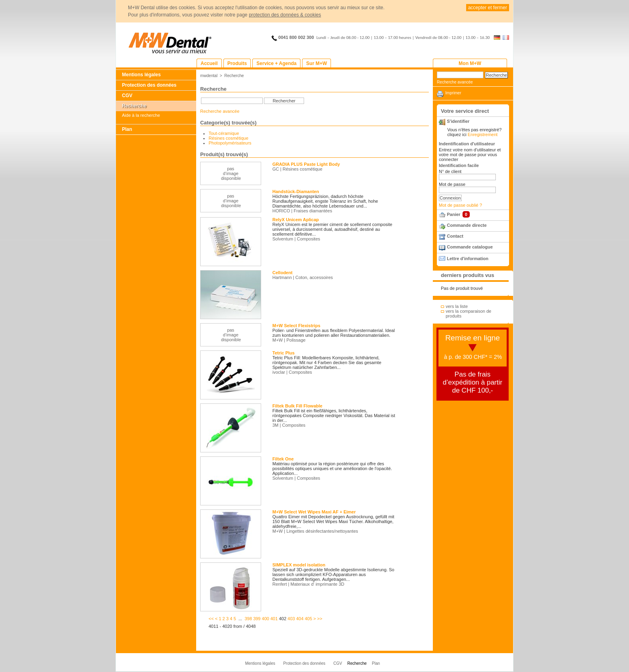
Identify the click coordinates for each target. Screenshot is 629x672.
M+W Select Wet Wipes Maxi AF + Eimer (314, 512)
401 (274, 619)
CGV (127, 96)
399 (257, 619)
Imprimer (453, 93)
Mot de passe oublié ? (461, 205)
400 (266, 619)
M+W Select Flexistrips (296, 326)
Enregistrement (483, 134)
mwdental (209, 76)
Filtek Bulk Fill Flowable (297, 406)
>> (320, 619)
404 (300, 619)
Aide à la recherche (141, 115)
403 (291, 619)
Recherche (134, 106)
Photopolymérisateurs (230, 143)
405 (308, 619)
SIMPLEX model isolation (299, 565)
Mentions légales (141, 75)
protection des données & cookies (285, 15)
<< (211, 619)
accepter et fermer (488, 8)
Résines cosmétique (228, 138)
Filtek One (283, 459)
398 (248, 619)
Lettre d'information (468, 259)
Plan (127, 129)
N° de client (450, 171)
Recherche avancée (220, 111)
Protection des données (149, 85)
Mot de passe (452, 184)
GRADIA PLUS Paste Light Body (306, 164)
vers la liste (457, 306)
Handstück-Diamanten (296, 191)
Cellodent (282, 273)
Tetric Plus (283, 353)
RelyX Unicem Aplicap (296, 220)
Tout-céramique (224, 133)
